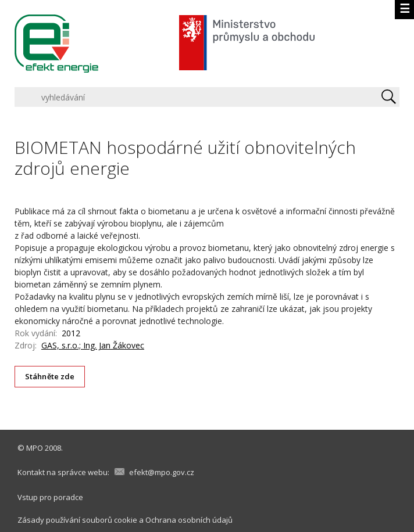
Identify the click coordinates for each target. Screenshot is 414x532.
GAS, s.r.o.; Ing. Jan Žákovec (93, 345)
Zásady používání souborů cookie (77, 520)
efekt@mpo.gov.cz (162, 472)
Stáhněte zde (50, 376)
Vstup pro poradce (50, 497)
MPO (35, 448)
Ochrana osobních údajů (189, 520)
